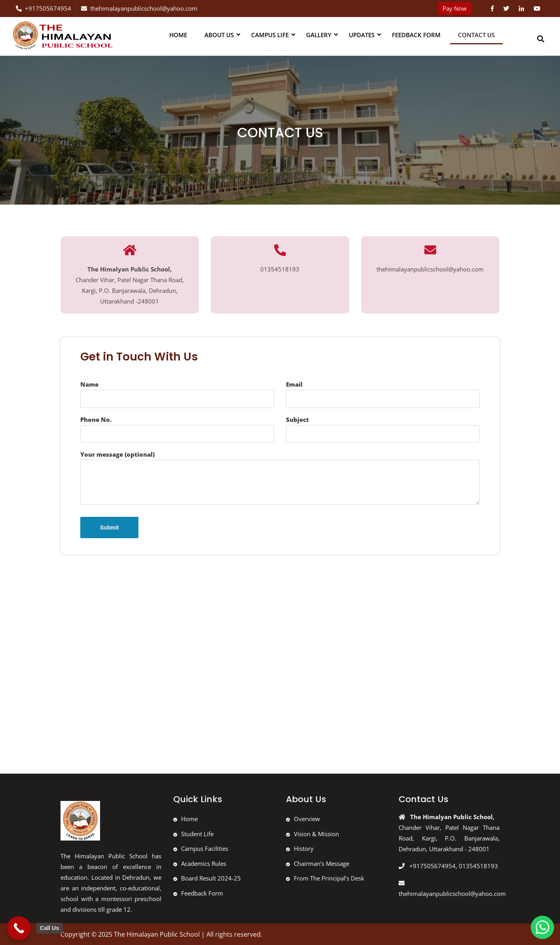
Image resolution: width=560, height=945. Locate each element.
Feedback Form (416, 35)
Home (178, 35)
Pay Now (455, 8)
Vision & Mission (316, 834)
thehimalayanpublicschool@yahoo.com (139, 8)
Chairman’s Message (322, 863)
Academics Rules (204, 863)
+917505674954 (44, 8)
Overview (307, 819)
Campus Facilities (205, 848)
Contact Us (476, 35)
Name (177, 394)
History (304, 848)
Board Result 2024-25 (211, 878)
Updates (362, 35)
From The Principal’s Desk (329, 878)
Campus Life (270, 35)
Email (383, 394)
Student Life (197, 834)
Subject (383, 429)
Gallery (319, 35)
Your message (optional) (280, 477)
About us (219, 35)
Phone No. (177, 429)
